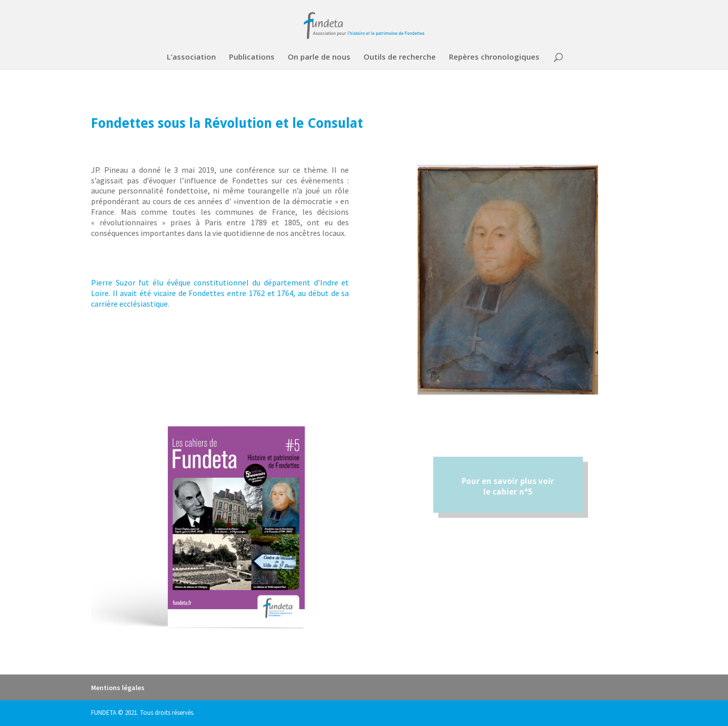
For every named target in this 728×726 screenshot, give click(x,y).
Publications (252, 57)
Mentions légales (118, 688)
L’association (191, 57)
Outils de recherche (400, 57)
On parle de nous (319, 57)
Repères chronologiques (494, 57)
